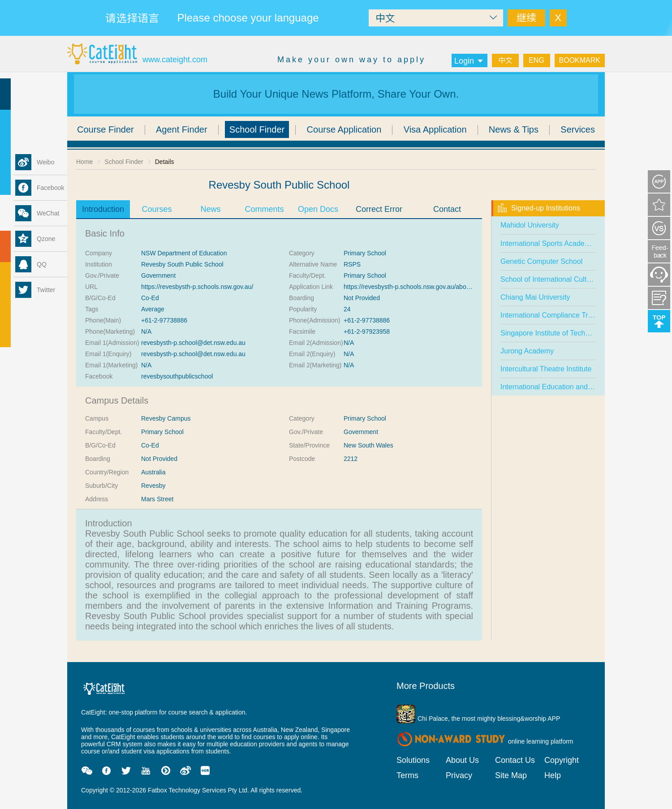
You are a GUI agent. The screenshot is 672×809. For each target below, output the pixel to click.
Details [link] (165, 162)
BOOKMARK (580, 60)
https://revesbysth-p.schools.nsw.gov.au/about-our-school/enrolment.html (445, 287)
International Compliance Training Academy (570, 315)
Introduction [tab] (103, 209)
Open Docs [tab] (318, 209)
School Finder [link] (124, 162)
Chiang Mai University (535, 297)
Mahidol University (530, 225)
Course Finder (106, 129)
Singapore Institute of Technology (553, 333)
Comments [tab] (264, 209)
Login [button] (469, 61)
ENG (536, 60)
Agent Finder (182, 129)
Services (578, 129)
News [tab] (210, 209)
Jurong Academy (527, 351)
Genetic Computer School (541, 261)
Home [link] (84, 162)
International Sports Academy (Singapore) (567, 243)
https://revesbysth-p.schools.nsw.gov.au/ (197, 287)
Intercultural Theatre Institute (546, 369)
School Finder (257, 129)
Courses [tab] (157, 209)
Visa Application (435, 129)
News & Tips (514, 129)
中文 (505, 60)
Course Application (344, 129)
